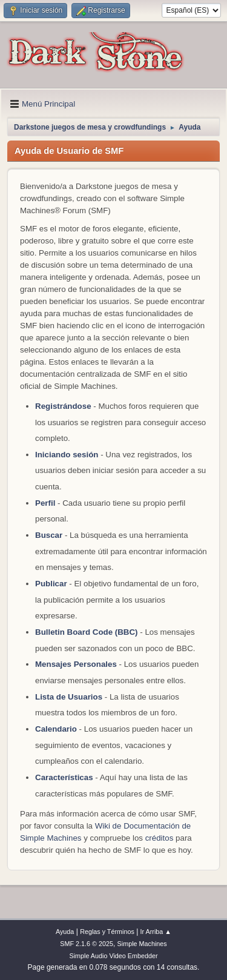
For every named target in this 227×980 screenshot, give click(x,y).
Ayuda (65, 932)
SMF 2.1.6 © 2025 (87, 944)
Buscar (49, 535)
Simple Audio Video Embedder (113, 956)
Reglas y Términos (107, 932)
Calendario (56, 729)
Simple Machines (142, 944)
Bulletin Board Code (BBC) (87, 632)
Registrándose (63, 406)
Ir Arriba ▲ (156, 932)
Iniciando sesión (67, 455)
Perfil (45, 503)
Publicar (51, 584)
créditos (160, 838)
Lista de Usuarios (69, 697)
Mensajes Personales (76, 664)
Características (64, 777)
